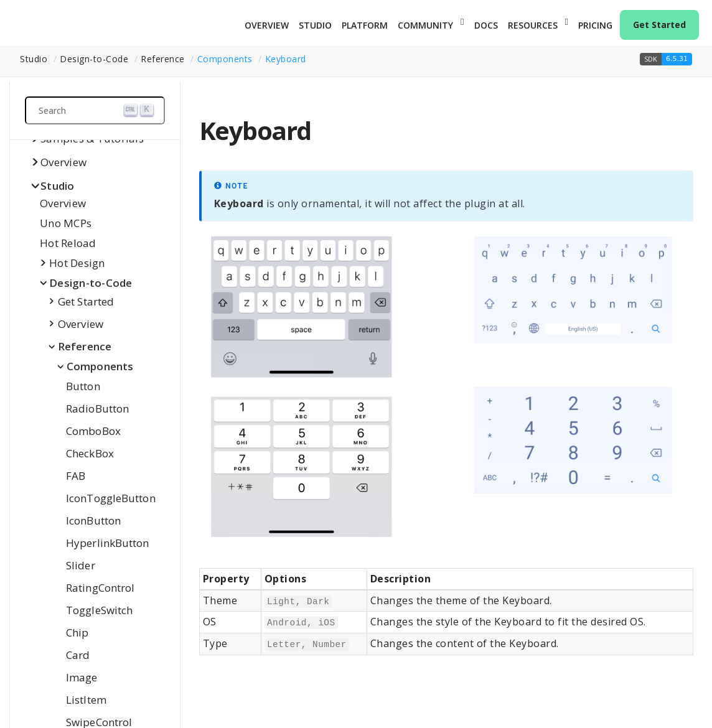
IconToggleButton (111, 498)
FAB (76, 476)
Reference (85, 346)
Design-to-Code (91, 283)
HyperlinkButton (108, 543)
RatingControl (100, 588)
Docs (486, 25)
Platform (365, 25)
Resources (533, 25)
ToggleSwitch (99, 610)
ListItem (86, 700)
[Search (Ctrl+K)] (95, 110)
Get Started (659, 25)
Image (82, 677)
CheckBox (90, 453)
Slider (81, 565)
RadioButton (97, 408)
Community (425, 25)
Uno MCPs (66, 223)
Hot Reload (68, 243)
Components (225, 59)
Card (78, 655)
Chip (77, 632)
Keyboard (286, 59)
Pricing (595, 25)
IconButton (93, 520)
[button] (666, 59)
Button (83, 386)
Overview (267, 25)
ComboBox (93, 431)
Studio (315, 25)
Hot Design (77, 263)
